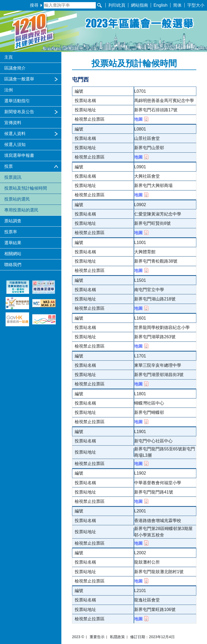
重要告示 (97, 637)
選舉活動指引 (17, 101)
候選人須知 (15, 144)
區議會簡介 (15, 68)
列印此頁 (117, 5)
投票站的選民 (17, 199)
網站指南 (140, 5)
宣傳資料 (13, 123)
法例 (9, 90)
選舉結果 (13, 243)
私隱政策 (117, 637)
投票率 (11, 232)
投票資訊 (13, 177)
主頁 (9, 57)
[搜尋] (99, 5)
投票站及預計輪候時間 (26, 188)
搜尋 (36, 5)
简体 (177, 5)
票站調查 (13, 221)
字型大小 (196, 5)
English (161, 5)
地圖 (141, 119)
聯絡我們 (13, 265)
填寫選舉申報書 (19, 155)
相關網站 (13, 254)
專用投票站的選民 (21, 210)
